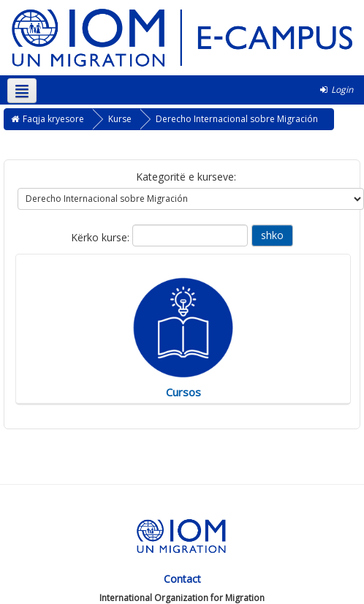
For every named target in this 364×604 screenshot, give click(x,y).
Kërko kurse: (102, 237)
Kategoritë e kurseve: (186, 177)
